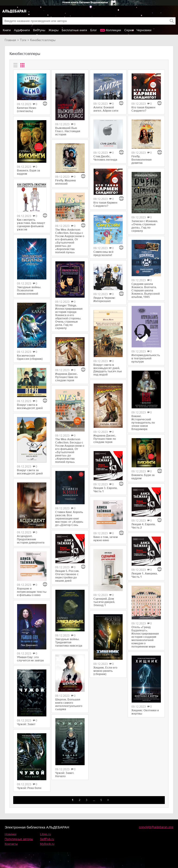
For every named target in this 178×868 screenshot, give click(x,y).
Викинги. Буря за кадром (29, 172)
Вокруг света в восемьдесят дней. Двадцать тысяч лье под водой (108, 370)
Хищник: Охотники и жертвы (145, 712)
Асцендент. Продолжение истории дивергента (31, 539)
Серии (129, 30)
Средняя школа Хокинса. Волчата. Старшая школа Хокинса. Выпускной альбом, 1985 (146, 290)
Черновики (144, 30)
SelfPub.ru (47, 839)
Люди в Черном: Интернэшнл (104, 300)
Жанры (53, 30)
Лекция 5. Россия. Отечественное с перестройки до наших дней (67, 576)
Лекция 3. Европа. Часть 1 (105, 490)
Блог (94, 30)
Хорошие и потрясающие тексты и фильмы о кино (32, 592)
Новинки (11, 834)
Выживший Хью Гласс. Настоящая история (68, 131)
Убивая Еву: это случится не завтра (30, 659)
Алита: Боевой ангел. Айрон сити (106, 109)
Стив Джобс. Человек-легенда (105, 158)
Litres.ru (46, 834)
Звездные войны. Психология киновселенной (29, 290)
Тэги (23, 40)
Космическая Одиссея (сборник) (30, 357)
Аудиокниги (22, 30)
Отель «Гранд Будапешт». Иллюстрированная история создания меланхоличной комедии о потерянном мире (145, 637)
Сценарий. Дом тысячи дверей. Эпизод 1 (104, 602)
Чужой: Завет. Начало (65, 775)
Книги (7, 30)
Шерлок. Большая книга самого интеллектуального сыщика (69, 704)
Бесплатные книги (74, 30)
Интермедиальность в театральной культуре (146, 358)
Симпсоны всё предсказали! (103, 254)
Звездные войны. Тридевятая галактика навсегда (69, 642)
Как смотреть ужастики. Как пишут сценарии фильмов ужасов (31, 225)
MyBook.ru (47, 844)
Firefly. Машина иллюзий (65, 182)
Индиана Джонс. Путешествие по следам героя (66, 377)
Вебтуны (39, 30)
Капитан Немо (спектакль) (27, 110)
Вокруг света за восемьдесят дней (30, 472)
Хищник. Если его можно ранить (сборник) (105, 671)
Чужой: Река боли (29, 788)
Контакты (11, 844)
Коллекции (114, 30)
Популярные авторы (19, 839)
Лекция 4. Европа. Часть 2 (143, 526)
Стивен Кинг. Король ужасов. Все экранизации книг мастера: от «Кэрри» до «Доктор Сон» (69, 519)
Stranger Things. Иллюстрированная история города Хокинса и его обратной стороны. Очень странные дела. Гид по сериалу (69, 317)
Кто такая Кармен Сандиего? (105, 204)
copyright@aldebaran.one (156, 827)
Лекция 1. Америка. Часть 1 (145, 575)
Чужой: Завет (26, 724)
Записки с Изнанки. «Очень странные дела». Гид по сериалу (145, 226)
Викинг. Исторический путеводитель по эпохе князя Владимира (143, 423)
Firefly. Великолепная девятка (141, 160)
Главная (10, 40)
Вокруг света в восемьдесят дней (30, 406)
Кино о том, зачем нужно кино (106, 539)
